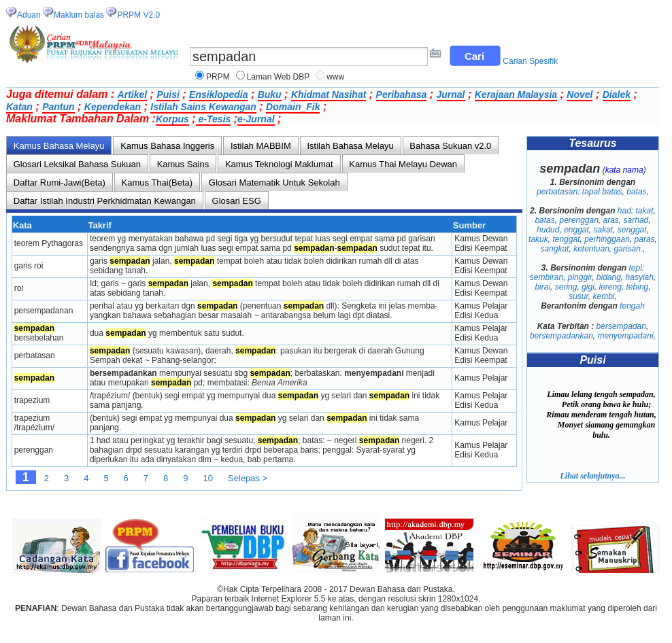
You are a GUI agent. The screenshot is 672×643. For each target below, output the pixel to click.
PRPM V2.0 (138, 15)
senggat (632, 230)
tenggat (566, 239)
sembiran (547, 277)
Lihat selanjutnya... (592, 476)
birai (542, 287)
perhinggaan (607, 239)
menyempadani (626, 336)
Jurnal (451, 94)
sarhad (636, 220)
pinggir (580, 277)
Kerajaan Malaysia (516, 94)
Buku (270, 94)
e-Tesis (214, 119)
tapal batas (602, 192)
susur (578, 296)
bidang (609, 277)
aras (611, 220)
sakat (604, 230)
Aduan (29, 15)
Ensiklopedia (218, 94)
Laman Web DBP (279, 77)
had (624, 211)
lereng (610, 287)
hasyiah (640, 277)
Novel (579, 94)
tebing (638, 287)
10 (208, 478)
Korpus (172, 119)
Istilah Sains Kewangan (203, 107)
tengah (632, 306)
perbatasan (557, 192)
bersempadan (621, 326)
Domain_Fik (293, 107)
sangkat (554, 249)
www (335, 77)
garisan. (629, 249)
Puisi (168, 94)
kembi (604, 296)
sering (566, 287)
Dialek (617, 94)
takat (645, 211)
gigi (588, 287)
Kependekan (113, 107)
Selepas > (248, 478)
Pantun (58, 107)
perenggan (578, 220)
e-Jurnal (256, 119)
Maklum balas (79, 15)
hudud (548, 230)
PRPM (218, 77)
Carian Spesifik (530, 61)
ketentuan (591, 249)
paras (645, 239)
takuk (538, 239)
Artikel (133, 94)
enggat (576, 230)
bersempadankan (561, 336)
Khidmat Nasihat (329, 94)
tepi (636, 268)
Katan (19, 107)
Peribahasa (402, 94)
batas (636, 192)
